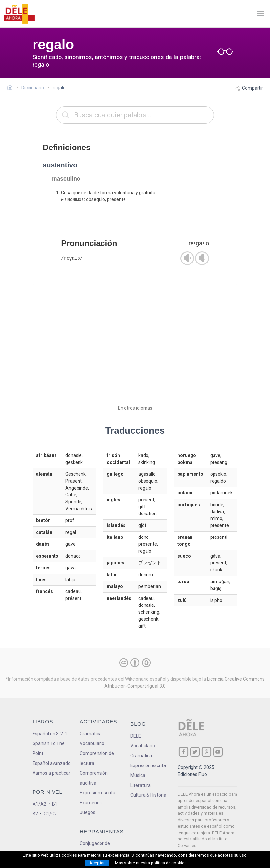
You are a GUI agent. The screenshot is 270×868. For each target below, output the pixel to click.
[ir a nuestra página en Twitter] (195, 752)
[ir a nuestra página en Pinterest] (206, 752)
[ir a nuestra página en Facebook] (183, 752)
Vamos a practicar (51, 773)
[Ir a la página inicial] (12, 88)
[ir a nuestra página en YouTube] (218, 752)
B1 (55, 804)
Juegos (88, 812)
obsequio (96, 199)
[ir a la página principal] (19, 14)
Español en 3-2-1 (50, 734)
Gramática (91, 734)
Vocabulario (92, 743)
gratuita (147, 193)
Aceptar (97, 863)
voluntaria (124, 193)
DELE (136, 736)
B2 (35, 814)
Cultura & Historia (148, 795)
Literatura (141, 785)
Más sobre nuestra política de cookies (151, 863)
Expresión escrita (98, 793)
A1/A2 (39, 804)
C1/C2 (50, 814)
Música (138, 775)
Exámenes (91, 803)
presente (116, 199)
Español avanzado (52, 763)
